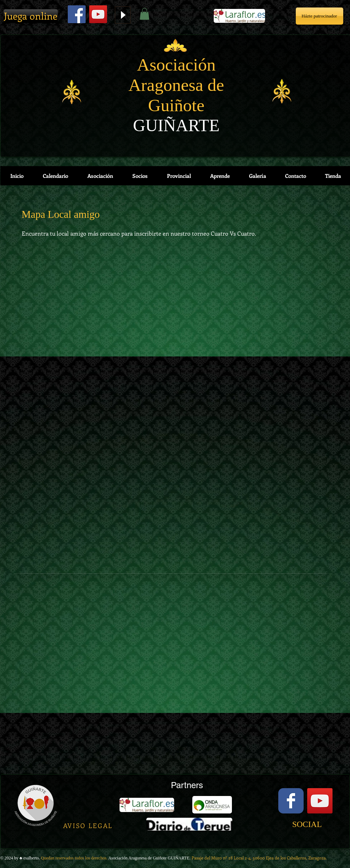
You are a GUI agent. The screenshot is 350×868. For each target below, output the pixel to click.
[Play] (123, 15)
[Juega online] (31, 16)
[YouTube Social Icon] (320, 801)
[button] (144, 14)
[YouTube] (98, 14)
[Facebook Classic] (291, 801)
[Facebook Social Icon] (77, 14)
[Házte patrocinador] (319, 16)
